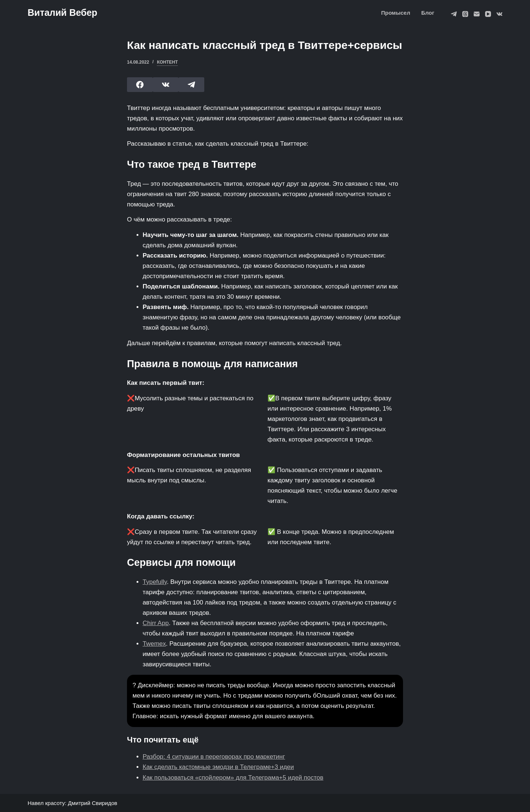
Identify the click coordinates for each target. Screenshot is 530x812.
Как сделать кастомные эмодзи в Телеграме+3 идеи (218, 767)
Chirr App (156, 623)
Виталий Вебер (62, 13)
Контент (167, 62)
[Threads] (465, 14)
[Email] (477, 14)
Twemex (154, 644)
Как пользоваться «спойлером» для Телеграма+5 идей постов (233, 778)
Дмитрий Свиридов (93, 803)
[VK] (499, 14)
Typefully (155, 582)
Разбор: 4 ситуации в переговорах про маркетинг (214, 757)
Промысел (395, 13)
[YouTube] (488, 14)
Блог (428, 13)
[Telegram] (454, 14)
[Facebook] (140, 85)
